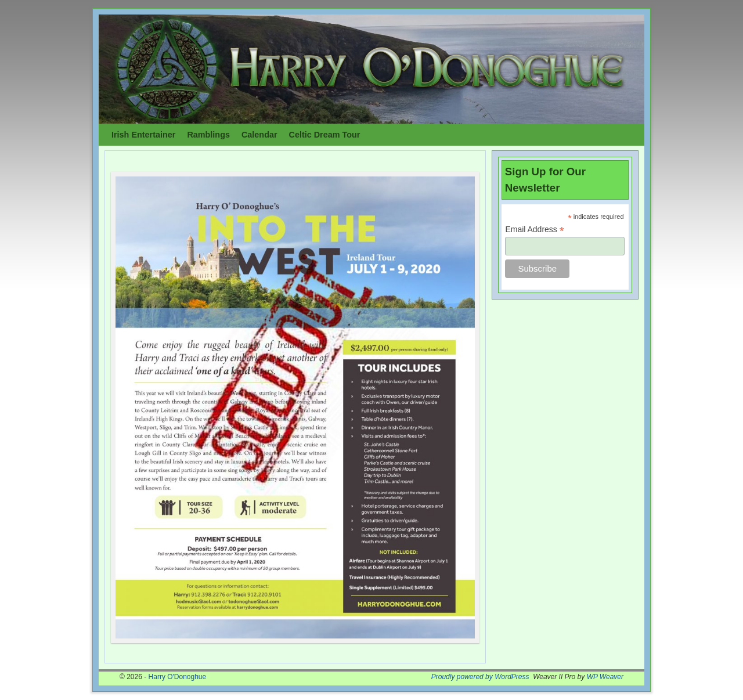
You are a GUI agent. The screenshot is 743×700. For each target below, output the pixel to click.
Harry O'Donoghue (178, 677)
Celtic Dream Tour (325, 135)
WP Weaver (605, 677)
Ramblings (208, 135)
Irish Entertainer (143, 135)
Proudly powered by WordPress (480, 677)
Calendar (259, 135)
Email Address (535, 230)
